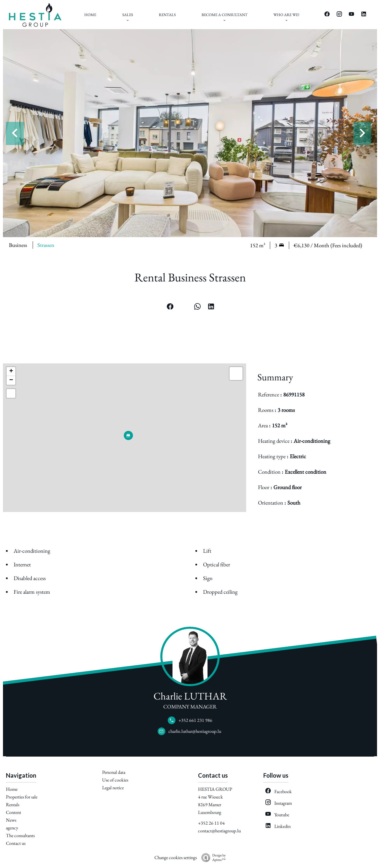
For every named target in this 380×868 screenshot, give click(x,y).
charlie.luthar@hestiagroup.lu (195, 731)
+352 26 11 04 (211, 823)
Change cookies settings (176, 857)
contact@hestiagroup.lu (219, 831)
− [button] (11, 380)
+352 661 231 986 (195, 720)
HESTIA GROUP (215, 789)
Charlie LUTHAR (190, 696)
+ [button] (11, 371)
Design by (212, 857)
